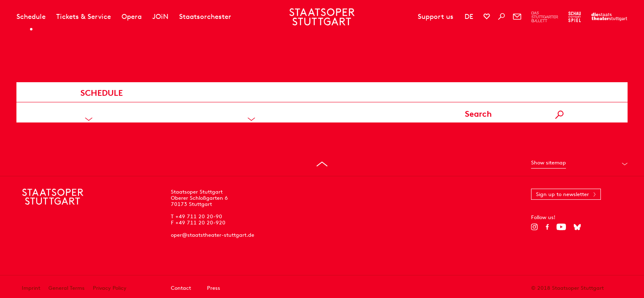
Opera (132, 16)
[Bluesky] (577, 227)
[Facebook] (547, 227)
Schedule (31, 16)
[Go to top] (322, 164)
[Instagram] (535, 227)
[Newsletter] (517, 16)
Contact (181, 288)
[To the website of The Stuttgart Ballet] (545, 17)
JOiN (160, 16)
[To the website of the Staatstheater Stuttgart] (609, 17)
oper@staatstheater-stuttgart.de (213, 235)
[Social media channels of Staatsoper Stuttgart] (487, 16)
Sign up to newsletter (562, 194)
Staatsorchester (205, 16)
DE (469, 16)
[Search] (501, 16)
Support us (436, 16)
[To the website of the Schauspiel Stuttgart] (575, 17)
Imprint (31, 288)
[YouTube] (561, 227)
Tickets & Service (84, 16)
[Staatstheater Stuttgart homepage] (322, 17)
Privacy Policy (110, 288)
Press (214, 288)
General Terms (67, 288)
